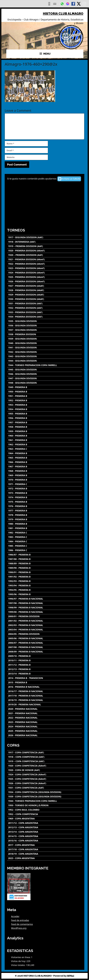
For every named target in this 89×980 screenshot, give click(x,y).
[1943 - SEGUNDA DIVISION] (44, 356)
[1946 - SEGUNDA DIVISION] (44, 374)
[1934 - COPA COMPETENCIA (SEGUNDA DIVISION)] (44, 792)
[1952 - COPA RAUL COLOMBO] (44, 810)
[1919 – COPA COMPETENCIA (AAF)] (44, 761)
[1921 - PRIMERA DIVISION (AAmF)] (44, 259)
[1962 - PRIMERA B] (44, 445)
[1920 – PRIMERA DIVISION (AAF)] (44, 255)
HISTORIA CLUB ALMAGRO (63, 14)
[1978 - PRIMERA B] (44, 515)
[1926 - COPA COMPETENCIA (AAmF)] (44, 783)
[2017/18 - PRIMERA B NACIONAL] (44, 696)
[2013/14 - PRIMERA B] (44, 674)
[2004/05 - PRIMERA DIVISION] (44, 634)
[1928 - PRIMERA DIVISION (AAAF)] (44, 290)
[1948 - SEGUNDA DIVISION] (44, 383)
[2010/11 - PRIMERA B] (44, 660)
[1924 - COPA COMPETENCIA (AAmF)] (44, 775)
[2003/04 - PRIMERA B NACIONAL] (44, 630)
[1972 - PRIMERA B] (44, 489)
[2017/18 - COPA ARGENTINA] (44, 849)
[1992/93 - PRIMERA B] (44, 581)
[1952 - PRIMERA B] (44, 400)
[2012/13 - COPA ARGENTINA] (44, 827)
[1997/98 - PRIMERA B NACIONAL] (44, 603)
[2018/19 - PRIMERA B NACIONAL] (44, 700)
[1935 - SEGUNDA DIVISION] (44, 321)
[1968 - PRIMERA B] (44, 471)
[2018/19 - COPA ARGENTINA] (44, 854)
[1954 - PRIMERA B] (44, 409)
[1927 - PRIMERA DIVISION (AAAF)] (44, 286)
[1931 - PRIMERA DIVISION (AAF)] (44, 304)
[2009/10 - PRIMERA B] (44, 656)
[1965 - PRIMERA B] (44, 458)
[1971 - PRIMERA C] (44, 484)
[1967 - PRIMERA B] (44, 467)
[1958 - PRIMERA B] (44, 427)
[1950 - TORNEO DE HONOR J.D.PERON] (44, 805)
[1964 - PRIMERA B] (44, 453)
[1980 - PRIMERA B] (44, 524)
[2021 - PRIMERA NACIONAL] (44, 713)
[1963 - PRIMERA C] (44, 449)
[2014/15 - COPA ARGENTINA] (44, 836)
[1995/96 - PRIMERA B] (44, 594)
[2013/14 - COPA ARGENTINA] (44, 832)
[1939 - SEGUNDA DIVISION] (44, 339)
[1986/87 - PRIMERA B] (44, 555)
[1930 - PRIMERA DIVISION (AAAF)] (44, 299)
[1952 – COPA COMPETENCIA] (44, 814)
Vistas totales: (19, 965)
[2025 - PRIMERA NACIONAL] (44, 731)
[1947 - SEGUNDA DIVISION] (44, 378)
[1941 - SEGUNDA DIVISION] (44, 348)
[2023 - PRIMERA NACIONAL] (44, 722)
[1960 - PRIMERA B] (44, 436)
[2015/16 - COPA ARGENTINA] (44, 841)
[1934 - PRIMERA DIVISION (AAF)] (44, 317)
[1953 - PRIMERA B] (44, 405)
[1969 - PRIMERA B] (44, 475)
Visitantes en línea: (21, 957)
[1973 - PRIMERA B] (44, 493)
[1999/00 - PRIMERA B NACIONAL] (44, 612)
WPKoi (71, 976)
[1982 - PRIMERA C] (44, 533)
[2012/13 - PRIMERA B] (44, 669)
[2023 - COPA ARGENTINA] (44, 858)
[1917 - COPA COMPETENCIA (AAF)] (44, 753)
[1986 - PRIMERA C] (44, 550)
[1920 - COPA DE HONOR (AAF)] (44, 770)
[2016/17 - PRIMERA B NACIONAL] (44, 691)
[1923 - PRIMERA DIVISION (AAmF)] (44, 268)
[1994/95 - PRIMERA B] (44, 590)
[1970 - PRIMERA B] (44, 480)
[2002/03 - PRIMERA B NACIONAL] (44, 625)
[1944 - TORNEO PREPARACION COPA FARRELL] (44, 365)
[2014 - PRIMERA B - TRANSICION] (44, 678)
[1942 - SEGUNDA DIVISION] (44, 352)
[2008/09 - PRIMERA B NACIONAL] (44, 652)
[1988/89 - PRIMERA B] (44, 564)
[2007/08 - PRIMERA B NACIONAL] (44, 647)
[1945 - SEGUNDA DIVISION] (44, 370)
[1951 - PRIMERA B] (44, 396)
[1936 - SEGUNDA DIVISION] (44, 326)
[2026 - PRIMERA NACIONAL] (44, 735)
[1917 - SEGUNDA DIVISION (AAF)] (44, 237)
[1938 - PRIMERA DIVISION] (44, 334)
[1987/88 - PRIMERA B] (44, 559)
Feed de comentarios (22, 924)
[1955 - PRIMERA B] (44, 414)
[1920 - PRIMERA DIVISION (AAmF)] (44, 251)
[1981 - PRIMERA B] (44, 528)
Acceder (15, 916)
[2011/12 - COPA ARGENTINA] (44, 823)
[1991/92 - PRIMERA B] (44, 577)
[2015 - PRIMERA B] (44, 682)
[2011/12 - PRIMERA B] (44, 665)
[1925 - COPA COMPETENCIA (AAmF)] (44, 779)
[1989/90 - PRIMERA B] (44, 568)
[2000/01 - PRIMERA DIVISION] (44, 616)
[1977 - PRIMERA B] (44, 511)
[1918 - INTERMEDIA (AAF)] (44, 242)
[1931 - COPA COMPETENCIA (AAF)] (44, 788)
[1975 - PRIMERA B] (44, 502)
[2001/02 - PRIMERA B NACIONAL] (44, 621)
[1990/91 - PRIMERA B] (44, 572)
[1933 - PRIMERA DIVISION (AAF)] (44, 312)
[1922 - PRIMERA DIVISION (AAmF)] (44, 264)
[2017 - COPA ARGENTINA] (44, 845)
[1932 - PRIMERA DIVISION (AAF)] (44, 308)
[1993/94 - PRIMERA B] (44, 586)
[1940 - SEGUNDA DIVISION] (44, 343)
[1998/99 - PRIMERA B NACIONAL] (44, 608)
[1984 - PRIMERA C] (44, 541)
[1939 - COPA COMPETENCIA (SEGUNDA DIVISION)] (44, 797)
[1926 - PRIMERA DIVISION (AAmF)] (44, 281)
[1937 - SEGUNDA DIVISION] (44, 330)
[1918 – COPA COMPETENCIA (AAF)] (44, 757)
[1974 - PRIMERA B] (44, 497)
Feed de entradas (20, 920)
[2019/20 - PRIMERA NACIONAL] (44, 705)
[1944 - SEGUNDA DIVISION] (44, 361)
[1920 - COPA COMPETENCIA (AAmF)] (44, 766)
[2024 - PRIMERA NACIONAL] (44, 727)
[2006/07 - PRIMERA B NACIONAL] (44, 643)
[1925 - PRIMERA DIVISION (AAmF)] (44, 277)
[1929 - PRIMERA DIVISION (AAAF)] (44, 295)
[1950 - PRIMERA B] (44, 392)
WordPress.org (19, 928)
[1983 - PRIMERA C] (44, 537)
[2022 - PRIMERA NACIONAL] (44, 718)
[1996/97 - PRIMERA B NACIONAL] (44, 599)
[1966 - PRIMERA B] (44, 462)
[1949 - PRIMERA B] (44, 387)
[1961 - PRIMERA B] (44, 440)
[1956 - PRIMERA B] (44, 418)
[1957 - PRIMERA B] (44, 422)
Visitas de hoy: (19, 961)
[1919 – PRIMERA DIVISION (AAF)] (44, 246)
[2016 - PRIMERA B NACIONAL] (44, 687)
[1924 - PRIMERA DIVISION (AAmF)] (44, 273)
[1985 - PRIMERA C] (44, 546)
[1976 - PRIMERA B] (44, 506)
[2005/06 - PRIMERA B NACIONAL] (44, 638)
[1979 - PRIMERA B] (44, 519)
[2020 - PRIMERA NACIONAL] (44, 709)
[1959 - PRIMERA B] (44, 431)
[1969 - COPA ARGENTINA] (44, 819)
